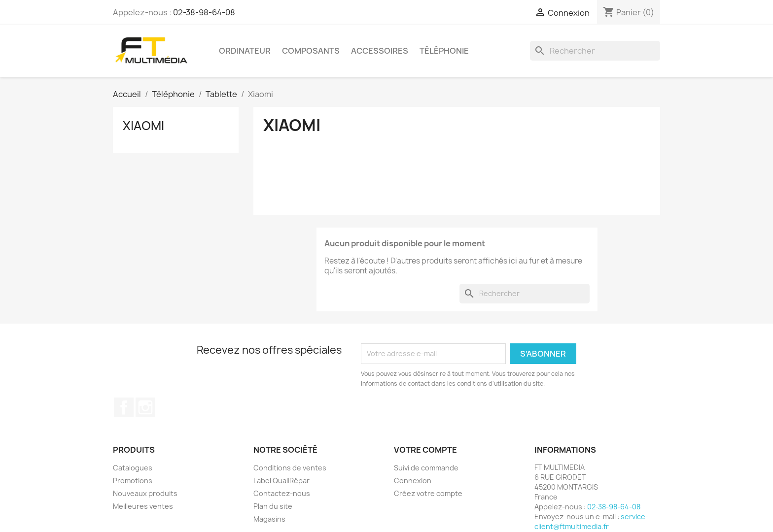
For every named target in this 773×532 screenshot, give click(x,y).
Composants (311, 51)
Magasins (269, 519)
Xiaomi (143, 126)
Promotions (133, 481)
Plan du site (273, 506)
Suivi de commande (426, 468)
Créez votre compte (428, 493)
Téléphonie (444, 51)
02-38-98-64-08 (204, 12)
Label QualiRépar (281, 481)
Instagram (145, 407)
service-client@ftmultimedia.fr (591, 521)
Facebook (124, 407)
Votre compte (425, 450)
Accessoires (380, 51)
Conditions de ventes (290, 468)
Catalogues (133, 468)
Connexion (413, 481)
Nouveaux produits (145, 493)
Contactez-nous (282, 493)
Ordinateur (245, 51)
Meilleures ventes (143, 506)
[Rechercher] (595, 51)
